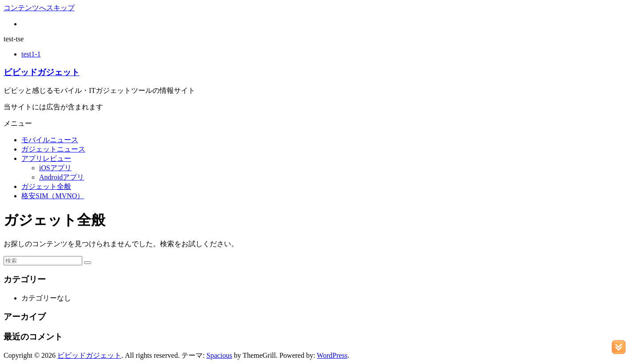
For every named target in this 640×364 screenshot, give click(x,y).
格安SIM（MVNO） (53, 196)
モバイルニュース (50, 140)
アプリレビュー (46, 158)
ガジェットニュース (53, 149)
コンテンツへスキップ (39, 8)
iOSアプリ (55, 168)
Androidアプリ (62, 177)
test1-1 (31, 54)
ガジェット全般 (46, 186)
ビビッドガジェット (42, 72)
